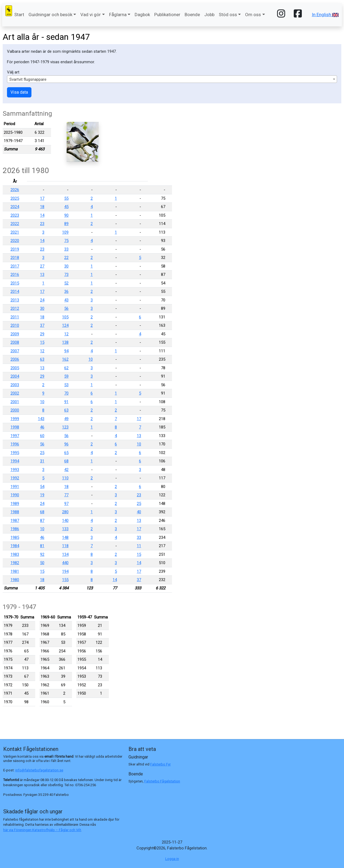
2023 (15, 215)
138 (65, 342)
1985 (15, 537)
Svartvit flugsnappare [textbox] (28, 79)
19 (42, 495)
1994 (15, 461)
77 (66, 495)
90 (66, 215)
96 (66, 444)
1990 (15, 495)
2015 (15, 283)
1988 (15, 512)
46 (42, 427)
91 (66, 402)
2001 (15, 402)
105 (65, 317)
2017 (15, 266)
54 (42, 487)
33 (66, 249)
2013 (15, 300)
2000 (15, 410)
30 (66, 266)
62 (66, 368)
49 (66, 419)
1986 (15, 529)
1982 (15, 563)
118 (65, 546)
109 (65, 232)
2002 (15, 393)
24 (42, 300)
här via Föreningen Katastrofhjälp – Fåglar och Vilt (42, 830)
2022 (15, 224)
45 (66, 207)
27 (42, 266)
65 (66, 453)
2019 (15, 249)
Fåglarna (118, 15)
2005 (15, 368)
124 (65, 325)
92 (42, 554)
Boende (192, 15)
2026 (15, 190)
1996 (15, 444)
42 (66, 470)
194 (65, 571)
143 (41, 419)
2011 (15, 317)
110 (65, 478)
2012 (15, 308)
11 (139, 546)
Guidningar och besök (50, 15)
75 (66, 241)
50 (42, 563)
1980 (15, 580)
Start (19, 15)
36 (66, 291)
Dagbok (142, 15)
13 (42, 275)
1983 (15, 554)
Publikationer (167, 15)
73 (66, 275)
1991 (15, 487)
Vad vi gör (91, 15)
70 (66, 393)
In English (325, 15)
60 (42, 436)
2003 (15, 385)
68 (66, 461)
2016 (15, 275)
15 (42, 342)
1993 (15, 470)
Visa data (19, 92)
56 (66, 308)
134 (65, 554)
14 (42, 215)
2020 (15, 241)
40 (139, 512)
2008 (15, 342)
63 (42, 359)
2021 (15, 232)
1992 (15, 478)
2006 (15, 359)
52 (66, 283)
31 (42, 461)
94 (66, 351)
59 (66, 376)
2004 (15, 376)
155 (65, 580)
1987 (15, 521)
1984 (15, 546)
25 (42, 453)
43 (66, 300)
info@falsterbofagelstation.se (39, 770)
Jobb (209, 15)
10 (91, 359)
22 (66, 258)
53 (66, 385)
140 (65, 521)
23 (42, 224)
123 (65, 427)
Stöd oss (228, 15)
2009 (15, 334)
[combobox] (172, 79)
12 (66, 334)
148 (65, 537)
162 (65, 359)
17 (42, 198)
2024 (15, 207)
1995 (15, 453)
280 (65, 512)
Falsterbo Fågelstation (162, 781)
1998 (15, 427)
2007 (15, 351)
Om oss (253, 15)
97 (66, 504)
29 (42, 334)
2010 (15, 325)
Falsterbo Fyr (160, 764)
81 (42, 546)
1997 (15, 436)
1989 (15, 504)
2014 (15, 291)
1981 (15, 571)
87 (42, 521)
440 (65, 563)
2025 (15, 198)
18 (42, 207)
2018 (15, 258)
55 (66, 198)
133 (65, 529)
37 (42, 325)
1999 (15, 419)
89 (66, 224)
